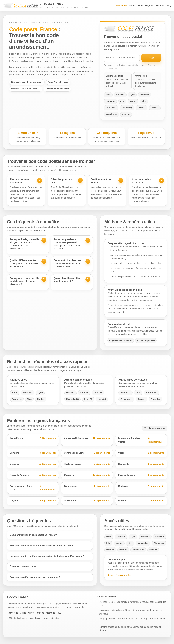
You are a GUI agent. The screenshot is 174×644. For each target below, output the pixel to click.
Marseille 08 (111, 114)
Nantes (133, 101)
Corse (141, 453)
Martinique (141, 486)
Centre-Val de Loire (87, 453)
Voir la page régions (155, 428)
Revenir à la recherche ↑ (120, 575)
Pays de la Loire (141, 475)
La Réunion (87, 501)
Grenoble (156, 399)
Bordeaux (110, 101)
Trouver (151, 58)
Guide (132, 6)
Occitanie (87, 475)
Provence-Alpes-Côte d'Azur (33, 488)
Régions (149, 6)
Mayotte (141, 501)
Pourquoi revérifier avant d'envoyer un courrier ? (35, 577)
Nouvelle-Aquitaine (33, 475)
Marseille (120, 95)
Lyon (132, 95)
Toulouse (144, 95)
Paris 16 (155, 108)
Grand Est (33, 464)
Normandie (141, 464)
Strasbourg (127, 108)
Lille (122, 101)
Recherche (121, 6)
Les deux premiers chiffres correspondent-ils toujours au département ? (47, 556)
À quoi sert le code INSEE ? (24, 567)
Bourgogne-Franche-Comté (141, 440)
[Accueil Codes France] (47, 6)
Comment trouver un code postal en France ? (33, 535)
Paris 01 (70, 393)
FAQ (169, 6)
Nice (144, 101)
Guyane (33, 501)
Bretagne (33, 453)
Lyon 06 (102, 399)
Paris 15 (142, 108)
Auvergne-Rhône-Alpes (87, 438)
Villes (140, 6)
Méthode (160, 6)
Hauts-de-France (87, 464)
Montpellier (111, 108)
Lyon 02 (126, 114)
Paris (108, 95)
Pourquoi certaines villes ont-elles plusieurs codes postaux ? (41, 546)
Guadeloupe (87, 486)
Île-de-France (33, 438)
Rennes (142, 399)
